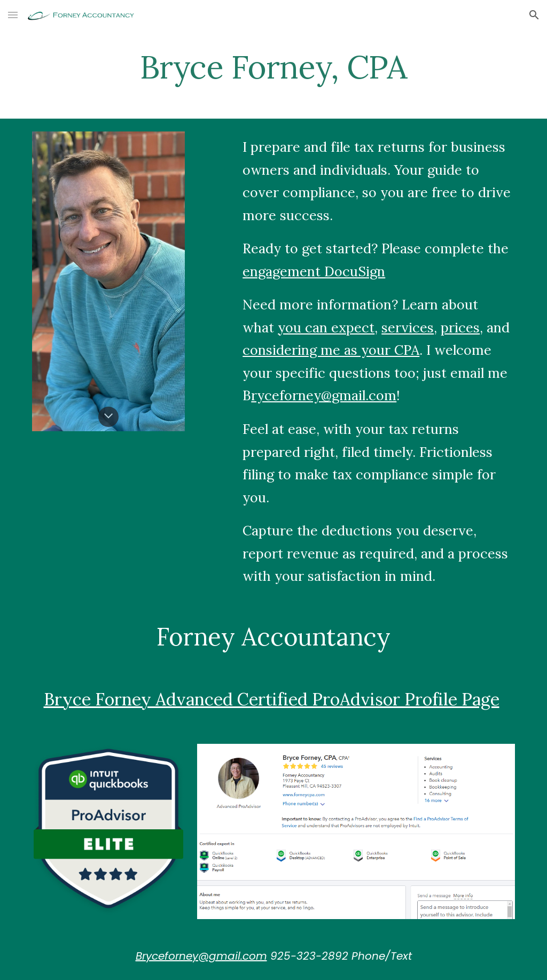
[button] (13, 15)
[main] (273, 67)
